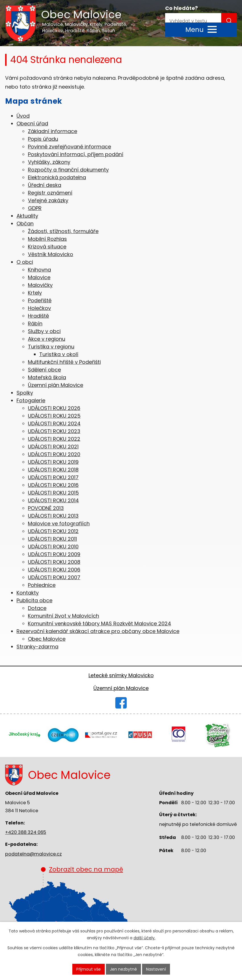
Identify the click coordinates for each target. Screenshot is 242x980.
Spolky (25, 393)
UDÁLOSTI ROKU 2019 (53, 462)
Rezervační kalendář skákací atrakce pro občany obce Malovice (98, 631)
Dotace (37, 608)
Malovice (39, 277)
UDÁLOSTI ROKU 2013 (53, 516)
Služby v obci (44, 331)
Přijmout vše (89, 969)
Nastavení (156, 969)
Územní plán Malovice (56, 385)
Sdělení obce (44, 370)
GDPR (35, 208)
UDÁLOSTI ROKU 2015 (53, 493)
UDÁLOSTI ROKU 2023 (54, 431)
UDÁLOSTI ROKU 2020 (54, 454)
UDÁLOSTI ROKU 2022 (54, 439)
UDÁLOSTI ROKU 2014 (53, 500)
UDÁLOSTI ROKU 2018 (53, 470)
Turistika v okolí (59, 354)
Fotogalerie (31, 400)
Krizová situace (47, 247)
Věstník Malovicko (51, 254)
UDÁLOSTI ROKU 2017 (53, 477)
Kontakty (28, 593)
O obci (25, 262)
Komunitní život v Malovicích (63, 616)
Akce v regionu (47, 339)
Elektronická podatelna (57, 177)
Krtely (35, 293)
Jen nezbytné (123, 969)
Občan (25, 223)
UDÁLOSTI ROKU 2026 (54, 408)
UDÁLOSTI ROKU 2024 (54, 423)
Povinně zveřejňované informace (69, 147)
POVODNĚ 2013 (46, 508)
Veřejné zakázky (48, 200)
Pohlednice (42, 585)
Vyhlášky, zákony (49, 162)
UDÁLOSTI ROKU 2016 (53, 485)
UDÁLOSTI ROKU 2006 (54, 570)
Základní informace (53, 131)
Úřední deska (45, 185)
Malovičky (40, 285)
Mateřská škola (47, 377)
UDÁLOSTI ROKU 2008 (54, 562)
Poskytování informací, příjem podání (76, 154)
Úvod (23, 116)
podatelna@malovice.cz (33, 854)
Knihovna (39, 270)
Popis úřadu (43, 139)
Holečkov (39, 308)
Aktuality (27, 216)
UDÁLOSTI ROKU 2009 (54, 554)
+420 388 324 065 (26, 832)
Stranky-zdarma (37, 647)
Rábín (35, 323)
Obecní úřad (32, 123)
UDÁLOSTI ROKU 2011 (52, 539)
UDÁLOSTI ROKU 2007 (54, 577)
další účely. (144, 938)
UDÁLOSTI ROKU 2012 (53, 531)
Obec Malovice (47, 639)
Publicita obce (34, 600)
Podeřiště (40, 300)
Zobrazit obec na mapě (82, 902)
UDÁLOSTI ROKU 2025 (54, 416)
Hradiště (38, 316)
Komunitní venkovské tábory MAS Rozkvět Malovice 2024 (100, 623)
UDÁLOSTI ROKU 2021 (53, 447)
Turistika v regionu (51, 347)
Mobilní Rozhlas (47, 239)
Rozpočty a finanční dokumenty (68, 170)
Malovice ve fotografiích (59, 523)
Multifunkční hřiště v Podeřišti (64, 362)
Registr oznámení (50, 193)
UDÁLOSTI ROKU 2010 (53, 547)
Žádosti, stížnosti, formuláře (63, 231)
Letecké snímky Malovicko (121, 675)
